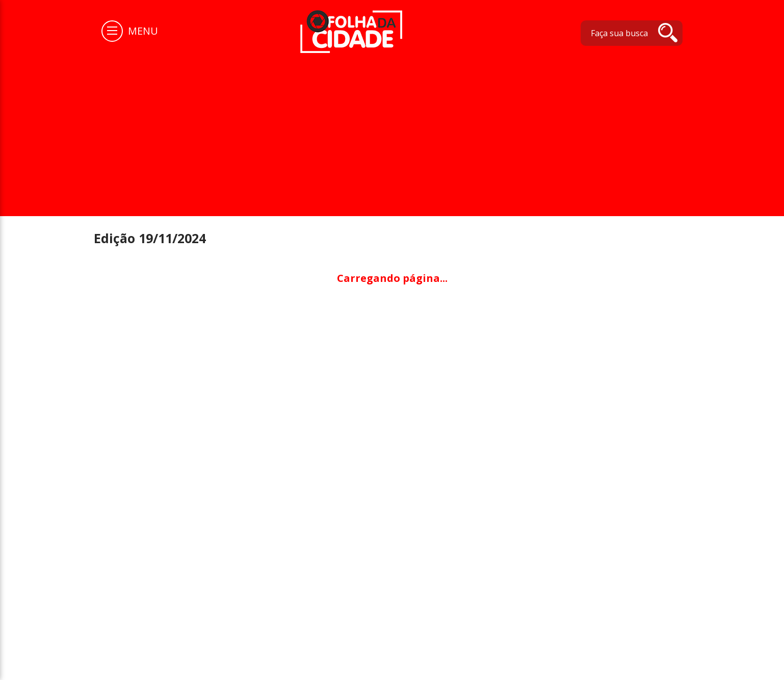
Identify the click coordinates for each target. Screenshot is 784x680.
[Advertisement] (392, 129)
